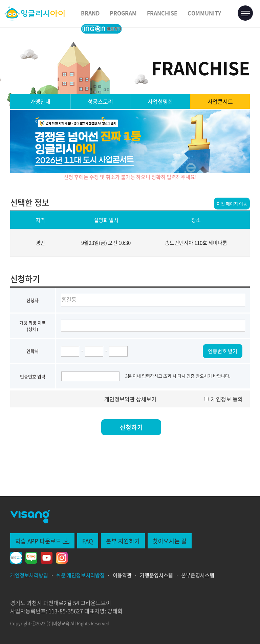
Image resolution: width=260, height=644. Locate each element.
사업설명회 (160, 101)
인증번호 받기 (223, 351)
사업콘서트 (220, 101)
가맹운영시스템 (156, 575)
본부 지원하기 (123, 541)
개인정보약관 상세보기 (130, 399)
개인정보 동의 (223, 399)
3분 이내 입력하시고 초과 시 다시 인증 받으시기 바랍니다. (178, 376)
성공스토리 (100, 101)
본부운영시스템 (198, 575)
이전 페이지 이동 (232, 204)
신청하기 (131, 427)
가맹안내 (40, 101)
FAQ (88, 541)
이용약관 (122, 575)
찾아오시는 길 (170, 541)
